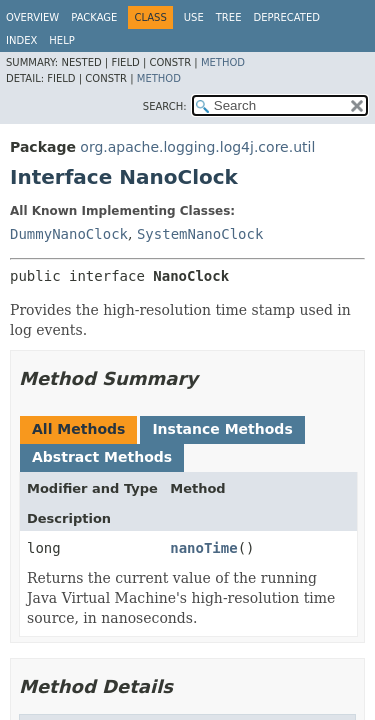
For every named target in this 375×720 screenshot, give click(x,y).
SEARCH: (165, 106)
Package (94, 17)
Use (194, 17)
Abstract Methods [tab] (102, 457)
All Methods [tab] (78, 429)
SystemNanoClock (200, 234)
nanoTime (203, 548)
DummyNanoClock (69, 234)
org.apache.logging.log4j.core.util (197, 147)
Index (21, 40)
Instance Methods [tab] (222, 429)
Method (223, 62)
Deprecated (286, 17)
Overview (32, 17)
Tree (229, 17)
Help (61, 40)
